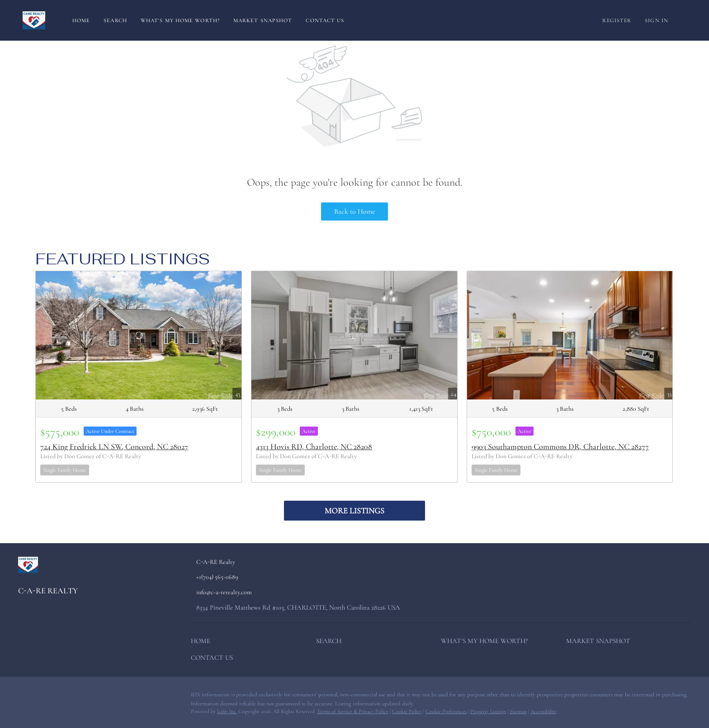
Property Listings (488, 711)
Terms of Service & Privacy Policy (353, 711)
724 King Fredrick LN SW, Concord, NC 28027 (114, 446)
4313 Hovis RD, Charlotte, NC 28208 (314, 446)
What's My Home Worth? (180, 20)
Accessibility (544, 711)
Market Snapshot (263, 20)
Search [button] (115, 20)
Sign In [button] (657, 20)
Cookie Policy (407, 711)
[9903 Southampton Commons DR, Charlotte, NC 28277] (570, 335)
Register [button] (617, 20)
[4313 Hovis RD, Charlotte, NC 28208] (354, 335)
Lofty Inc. (227, 711)
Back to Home (355, 211)
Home (81, 20)
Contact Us (325, 20)
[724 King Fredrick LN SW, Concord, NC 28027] (139, 335)
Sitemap (518, 711)
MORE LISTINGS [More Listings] (354, 511)
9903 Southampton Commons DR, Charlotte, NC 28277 (560, 446)
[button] (203, 643)
